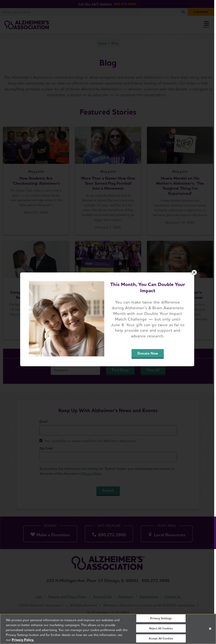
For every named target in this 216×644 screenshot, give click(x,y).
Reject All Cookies (161, 628)
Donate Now (149, 356)
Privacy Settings (161, 618)
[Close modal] (195, 275)
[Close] (210, 629)
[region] (108, 629)
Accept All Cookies (161, 638)
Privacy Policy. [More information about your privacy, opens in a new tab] (23, 640)
